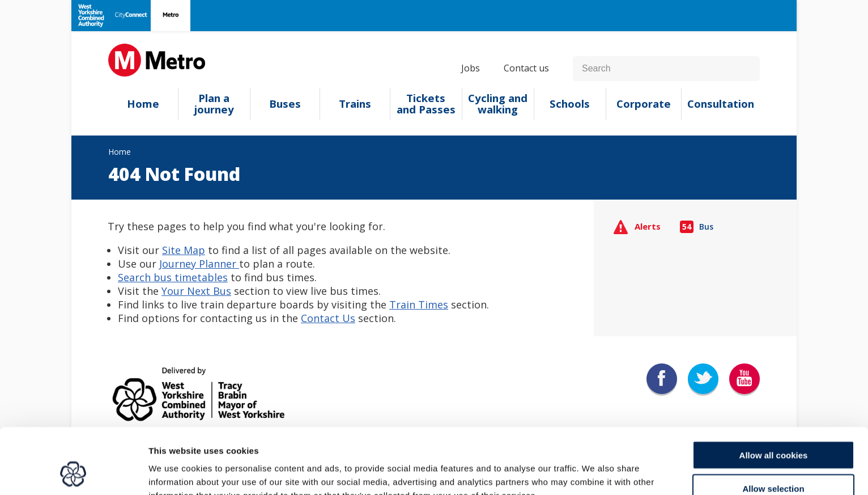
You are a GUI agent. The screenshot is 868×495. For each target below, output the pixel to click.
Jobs (471, 68)
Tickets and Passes (426, 104)
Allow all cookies (774, 395)
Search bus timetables (173, 277)
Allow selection (773, 429)
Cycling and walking (498, 104)
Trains (355, 104)
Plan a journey (214, 104)
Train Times (419, 304)
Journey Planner (199, 264)
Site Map (184, 250)
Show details (595, 473)
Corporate (644, 104)
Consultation (721, 104)
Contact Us (328, 318)
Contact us (526, 68)
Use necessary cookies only (773, 462)
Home (143, 104)
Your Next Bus (196, 291)
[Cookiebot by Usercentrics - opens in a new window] (73, 473)
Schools (570, 104)
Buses (285, 104)
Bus (697, 227)
